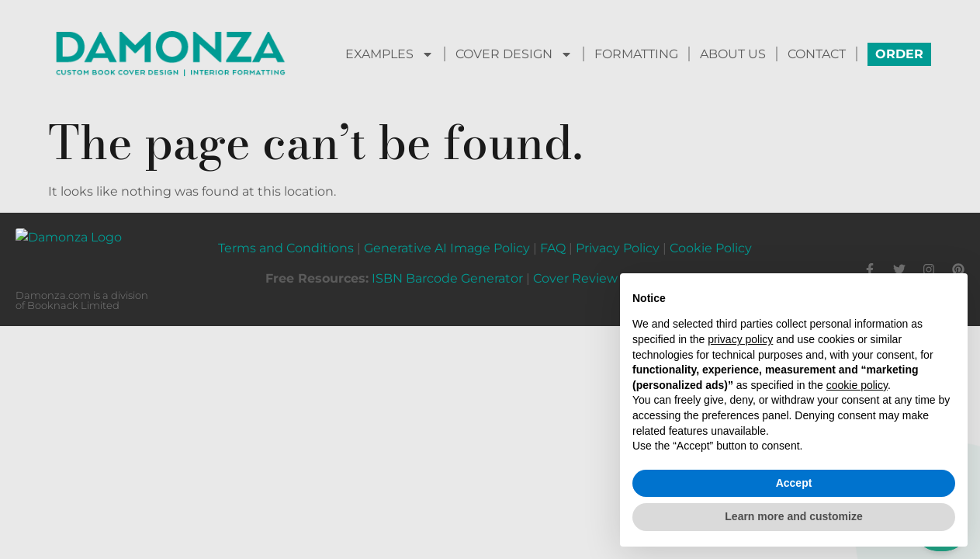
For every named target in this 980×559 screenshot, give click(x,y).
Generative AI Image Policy (447, 239)
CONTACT (817, 54)
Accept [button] (794, 483)
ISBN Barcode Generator (447, 269)
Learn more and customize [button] (793, 516)
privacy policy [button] (740, 339)
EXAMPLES (390, 54)
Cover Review (575, 269)
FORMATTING (636, 54)
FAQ (553, 239)
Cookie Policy (711, 239)
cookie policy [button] (857, 385)
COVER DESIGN (514, 54)
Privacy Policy (618, 239)
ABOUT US (733, 54)
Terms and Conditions (286, 239)
